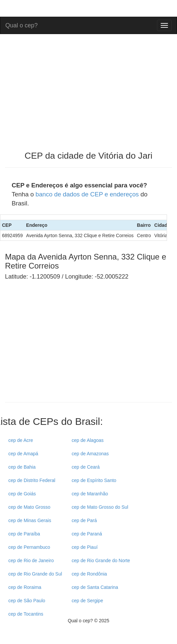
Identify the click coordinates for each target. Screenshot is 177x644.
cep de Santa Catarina (95, 587)
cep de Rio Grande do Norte (101, 560)
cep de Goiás (22, 494)
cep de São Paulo (27, 601)
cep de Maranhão (90, 494)
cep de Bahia (22, 467)
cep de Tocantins (26, 614)
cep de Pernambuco (29, 547)
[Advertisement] (61, 347)
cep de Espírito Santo (94, 480)
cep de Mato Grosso (29, 507)
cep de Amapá (23, 454)
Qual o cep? (21, 25)
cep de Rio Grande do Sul (35, 574)
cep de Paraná (87, 534)
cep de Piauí (85, 547)
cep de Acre (21, 440)
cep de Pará (84, 520)
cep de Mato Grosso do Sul (100, 507)
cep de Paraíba (24, 534)
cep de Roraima (25, 587)
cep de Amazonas (90, 454)
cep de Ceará (86, 467)
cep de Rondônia (89, 574)
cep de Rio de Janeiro (31, 560)
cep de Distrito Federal (32, 480)
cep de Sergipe (87, 601)
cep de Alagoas (88, 440)
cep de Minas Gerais (30, 520)
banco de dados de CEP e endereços (87, 194)
